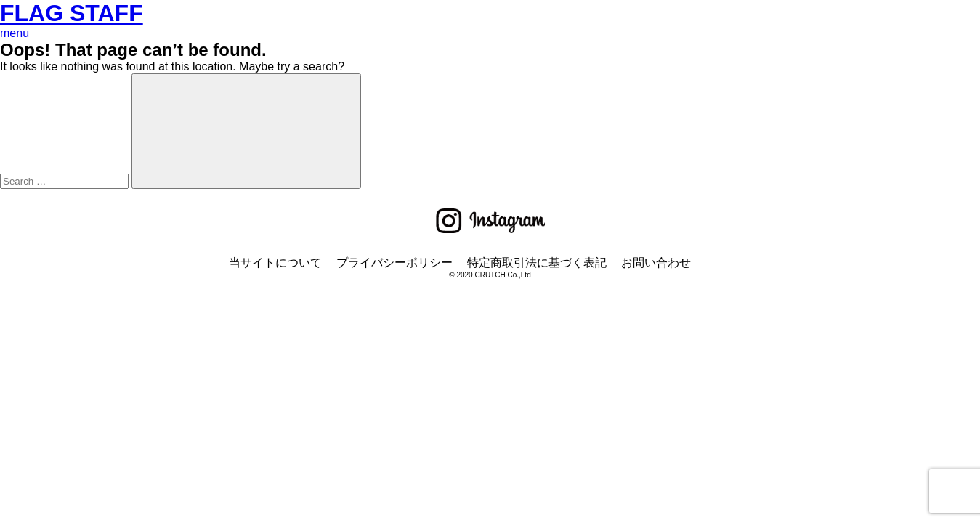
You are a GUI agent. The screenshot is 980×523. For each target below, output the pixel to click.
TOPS (16, 101)
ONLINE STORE (43, 88)
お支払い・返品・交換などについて (93, 73)
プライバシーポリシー (394, 396)
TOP (12, 59)
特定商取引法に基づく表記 (537, 396)
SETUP (19, 127)
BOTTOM (25, 114)
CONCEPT (28, 166)
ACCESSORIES (42, 153)
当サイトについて (275, 396)
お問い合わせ (656, 396)
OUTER (20, 140)
